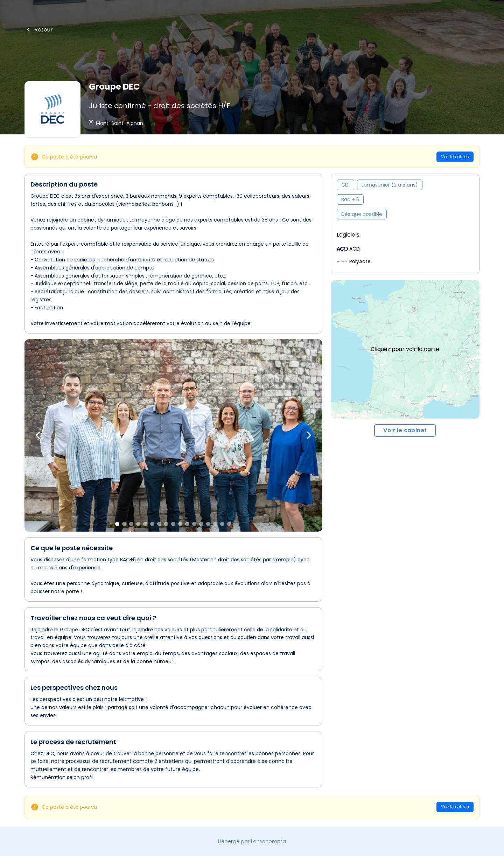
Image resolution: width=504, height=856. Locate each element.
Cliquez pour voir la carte (405, 349)
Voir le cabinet (405, 430)
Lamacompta (268, 841)
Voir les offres (455, 157)
